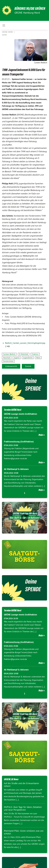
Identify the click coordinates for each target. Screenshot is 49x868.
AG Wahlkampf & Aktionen (16, 469)
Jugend (17, 358)
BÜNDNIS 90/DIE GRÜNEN (30, 9)
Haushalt (7, 358)
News (38, 358)
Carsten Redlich (9, 354)
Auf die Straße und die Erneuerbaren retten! (21, 785)
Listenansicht (11, 366)
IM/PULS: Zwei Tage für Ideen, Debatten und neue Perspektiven (23, 808)
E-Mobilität (24, 354)
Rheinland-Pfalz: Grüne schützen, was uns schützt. (24, 832)
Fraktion (35, 354)
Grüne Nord (8, 32)
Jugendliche (28, 358)
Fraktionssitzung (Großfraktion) (19, 442)
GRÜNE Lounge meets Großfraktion (20, 414)
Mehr (41, 435)
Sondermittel (8, 361)
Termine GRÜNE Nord (13, 410)
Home (4, 35)
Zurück (28, 366)
